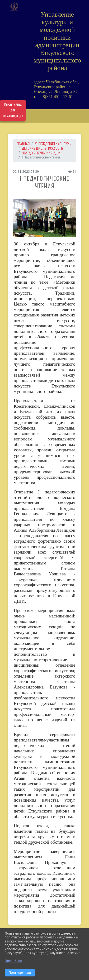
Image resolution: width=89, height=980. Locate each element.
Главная (23, 144)
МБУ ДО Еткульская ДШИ (41, 153)
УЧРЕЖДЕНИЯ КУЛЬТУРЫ (53, 144)
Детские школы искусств (42, 148)
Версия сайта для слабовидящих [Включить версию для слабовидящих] (13, 110)
